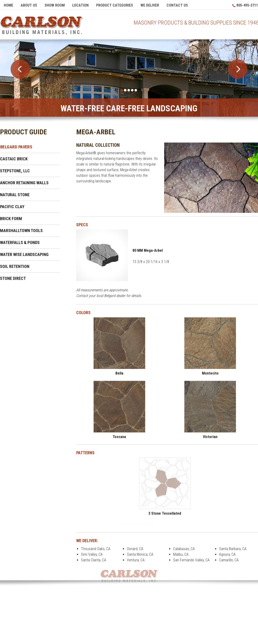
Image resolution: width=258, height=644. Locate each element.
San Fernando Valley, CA (191, 562)
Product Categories (115, 5)
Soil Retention (15, 269)
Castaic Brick (14, 161)
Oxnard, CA (135, 551)
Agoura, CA (227, 557)
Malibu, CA (181, 557)
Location (80, 5)
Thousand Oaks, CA (96, 551)
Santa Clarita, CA (94, 562)
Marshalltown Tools (21, 233)
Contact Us (177, 5)
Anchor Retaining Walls (24, 185)
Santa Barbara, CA (233, 551)
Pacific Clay (12, 209)
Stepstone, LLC (15, 173)
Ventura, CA (136, 562)
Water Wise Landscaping (24, 257)
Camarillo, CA (229, 562)
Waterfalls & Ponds (20, 245)
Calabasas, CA (184, 551)
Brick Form (11, 221)
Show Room (55, 5)
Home (8, 5)
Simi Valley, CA (92, 557)
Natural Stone (15, 197)
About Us (29, 5)
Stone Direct (13, 281)
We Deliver (150, 5)
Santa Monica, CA (140, 557)
